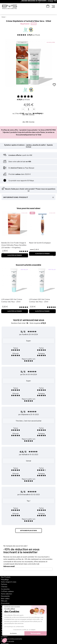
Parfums (4, 584)
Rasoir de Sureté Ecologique (40, 243)
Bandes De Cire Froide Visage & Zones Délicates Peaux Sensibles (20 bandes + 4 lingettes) (14, 245)
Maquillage (5, 580)
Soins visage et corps (9, 582)
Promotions (5, 603)
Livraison (4, 637)
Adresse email (9, 566)
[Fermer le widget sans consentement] (12, 607)
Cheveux (4, 587)
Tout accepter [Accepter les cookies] (36, 633)
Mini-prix (4, 601)
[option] (28, 63)
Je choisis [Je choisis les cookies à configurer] (13, 633)
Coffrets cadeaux (7, 591)
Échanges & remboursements (12, 639)
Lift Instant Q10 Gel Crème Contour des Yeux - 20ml (12, 301)
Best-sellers (5, 599)
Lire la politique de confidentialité (14, 627)
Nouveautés (5, 596)
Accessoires (5, 589)
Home (3, 17)
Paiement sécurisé (8, 641)
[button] (4, 640)
